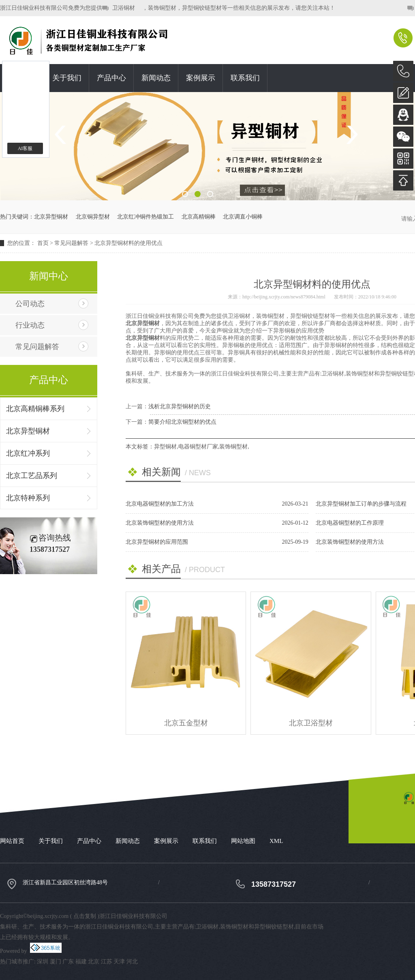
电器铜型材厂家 (198, 447)
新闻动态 (156, 78)
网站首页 (12, 841)
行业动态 (30, 325)
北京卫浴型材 (311, 723)
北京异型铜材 (51, 217)
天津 (119, 962)
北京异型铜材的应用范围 (157, 542)
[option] (207, 146)
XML (276, 841)
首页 (43, 243)
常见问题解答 (71, 243)
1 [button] (185, 194)
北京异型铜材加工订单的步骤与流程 (361, 504)
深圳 (43, 962)
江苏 (107, 962)
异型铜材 (165, 447)
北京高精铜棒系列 (35, 409)
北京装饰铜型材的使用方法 (160, 523)
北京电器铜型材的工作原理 (350, 523)
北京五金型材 (186, 723)
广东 (68, 962)
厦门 (56, 962)
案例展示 (201, 78)
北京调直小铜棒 (243, 217)
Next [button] (352, 135)
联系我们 (245, 78)
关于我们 (67, 78)
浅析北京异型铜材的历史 (180, 406)
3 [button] (210, 194)
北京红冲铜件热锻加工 (145, 217)
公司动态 (30, 304)
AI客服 (25, 148)
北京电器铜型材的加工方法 (160, 504)
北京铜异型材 (93, 217)
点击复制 (85, 916)
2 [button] (198, 194)
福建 (81, 962)
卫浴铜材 (124, 8)
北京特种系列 (28, 498)
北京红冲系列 (28, 453)
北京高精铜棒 (199, 217)
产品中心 (111, 78)
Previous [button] (63, 135)
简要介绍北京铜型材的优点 (182, 422)
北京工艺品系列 (32, 476)
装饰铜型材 (233, 447)
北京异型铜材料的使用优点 (128, 243)
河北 (132, 962)
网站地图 (243, 841)
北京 (94, 962)
